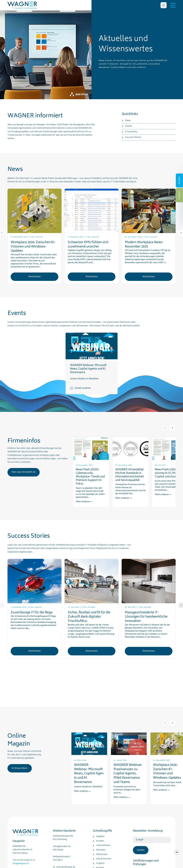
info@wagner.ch (21, 864)
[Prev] (165, 428)
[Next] (172, 428)
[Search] (164, 5)
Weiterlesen (35, 277)
